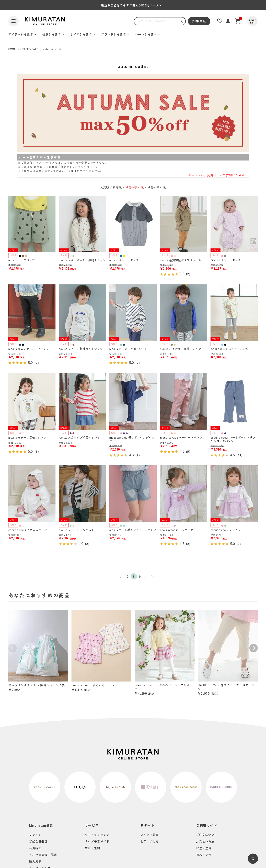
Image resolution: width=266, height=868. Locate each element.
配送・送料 (204, 848)
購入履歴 (35, 862)
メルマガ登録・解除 (43, 855)
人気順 (105, 187)
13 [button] (153, 576)
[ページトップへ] (253, 859)
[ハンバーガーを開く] (14, 21)
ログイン (35, 835)
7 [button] (128, 576)
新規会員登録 (38, 842)
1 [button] (115, 576)
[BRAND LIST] (252, 21)
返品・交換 (204, 855)
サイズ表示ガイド (97, 842)
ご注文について (207, 835)
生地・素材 (92, 848)
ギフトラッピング (97, 835)
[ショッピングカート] (238, 21)
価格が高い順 (157, 187)
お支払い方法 (205, 842)
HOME (12, 49)
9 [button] (140, 576)
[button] (109, 577)
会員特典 (35, 848)
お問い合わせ (150, 842)
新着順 (118, 187)
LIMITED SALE (29, 49)
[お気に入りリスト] (220, 21)
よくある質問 (150, 835)
